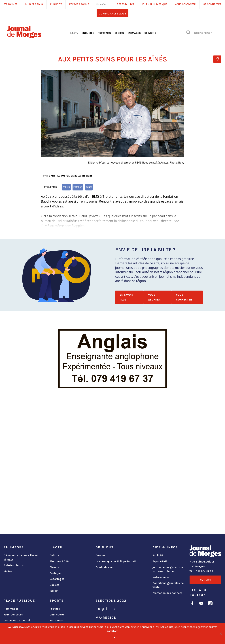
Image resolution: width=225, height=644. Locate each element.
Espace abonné (79, 4)
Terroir (54, 591)
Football (55, 609)
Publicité (158, 555)
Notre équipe (161, 577)
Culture (54, 555)
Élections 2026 (59, 561)
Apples (66, 187)
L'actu (74, 33)
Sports (119, 33)
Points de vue (104, 567)
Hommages (11, 609)
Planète (54, 567)
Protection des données (167, 593)
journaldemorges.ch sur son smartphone (168, 569)
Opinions (150, 33)
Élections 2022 (111, 601)
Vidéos (8, 571)
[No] (220, 634)
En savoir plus (126, 297)
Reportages (57, 579)
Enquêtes (88, 33)
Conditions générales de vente (168, 585)
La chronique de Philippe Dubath (116, 561)
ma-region (106, 618)
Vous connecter (184, 297)
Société (54, 585)
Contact (205, 580)
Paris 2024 (57, 621)
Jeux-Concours (13, 615)
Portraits (104, 33)
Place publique (19, 601)
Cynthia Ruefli (59, 176)
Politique (55, 573)
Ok (113, 638)
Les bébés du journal (17, 621)
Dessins (100, 555)
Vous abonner (154, 297)
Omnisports (57, 615)
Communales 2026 (112, 13)
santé (89, 187)
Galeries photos (14, 565)
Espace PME (160, 561)
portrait (78, 187)
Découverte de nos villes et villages (21, 558)
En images (134, 33)
